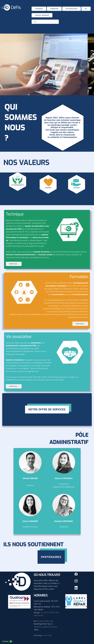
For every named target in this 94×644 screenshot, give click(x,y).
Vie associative (72, 9)
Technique (39, 9)
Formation (54, 9)
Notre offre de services (47, 409)
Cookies (53, 627)
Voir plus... (14, 264)
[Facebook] (76, 575)
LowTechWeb (47, 635)
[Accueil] (11, 10)
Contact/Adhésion (42, 15)
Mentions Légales (41, 627)
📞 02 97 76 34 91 (48, 613)
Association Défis (42, 621)
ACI (86, 9)
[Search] (45, 22)
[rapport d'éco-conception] (7, 643)
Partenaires (51, 557)
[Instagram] (76, 582)
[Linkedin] (76, 589)
